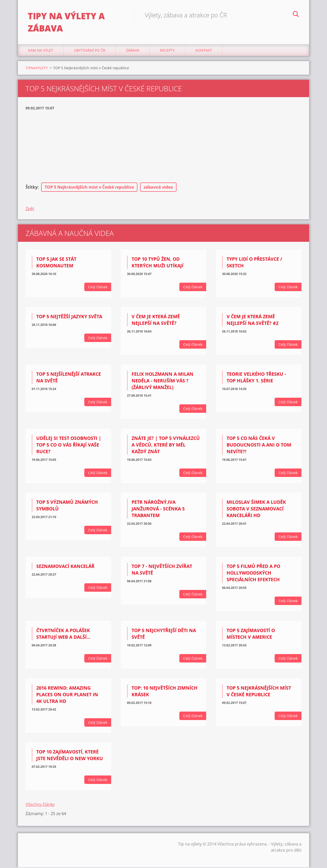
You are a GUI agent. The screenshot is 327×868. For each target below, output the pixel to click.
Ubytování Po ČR (90, 51)
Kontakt (204, 51)
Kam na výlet (41, 51)
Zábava (133, 51)
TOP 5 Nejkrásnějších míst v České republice (89, 188)
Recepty (167, 51)
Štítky (32, 188)
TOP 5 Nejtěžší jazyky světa (69, 317)
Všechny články (40, 805)
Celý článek (98, 288)
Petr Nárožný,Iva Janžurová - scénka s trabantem (158, 509)
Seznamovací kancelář (65, 567)
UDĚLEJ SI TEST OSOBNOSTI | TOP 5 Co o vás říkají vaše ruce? (69, 445)
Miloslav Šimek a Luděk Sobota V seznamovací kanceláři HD (256, 509)
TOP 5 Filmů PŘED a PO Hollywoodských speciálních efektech (253, 574)
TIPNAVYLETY (37, 69)
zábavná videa (158, 188)
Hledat (296, 15)
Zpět (30, 209)
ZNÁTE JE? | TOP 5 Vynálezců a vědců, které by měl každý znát (166, 445)
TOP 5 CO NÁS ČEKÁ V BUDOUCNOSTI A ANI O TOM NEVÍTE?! (259, 445)
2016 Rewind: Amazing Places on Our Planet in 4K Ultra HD (67, 695)
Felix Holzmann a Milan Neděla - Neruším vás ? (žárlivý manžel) (162, 381)
